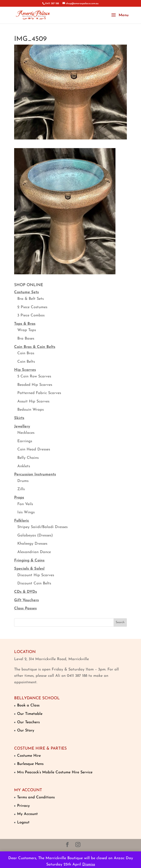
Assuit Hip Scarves (33, 401)
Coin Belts (26, 362)
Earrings (25, 441)
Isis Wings (26, 512)
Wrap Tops (27, 330)
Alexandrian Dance (34, 552)
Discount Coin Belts (34, 583)
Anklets (24, 466)
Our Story (26, 731)
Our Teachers (28, 722)
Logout (23, 822)
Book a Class (28, 705)
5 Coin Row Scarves (34, 376)
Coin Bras (26, 353)
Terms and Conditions (36, 797)
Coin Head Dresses (34, 449)
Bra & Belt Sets (31, 299)
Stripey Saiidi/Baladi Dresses (42, 527)
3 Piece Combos (31, 315)
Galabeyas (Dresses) (35, 536)
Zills (21, 489)
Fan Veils (25, 504)
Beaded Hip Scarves (35, 385)
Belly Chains (28, 458)
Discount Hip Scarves (36, 575)
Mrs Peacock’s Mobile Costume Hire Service (55, 772)
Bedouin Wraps (31, 410)
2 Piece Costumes (32, 307)
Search (120, 622)
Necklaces (26, 433)
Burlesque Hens (30, 764)
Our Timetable (30, 714)
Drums (23, 481)
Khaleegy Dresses (32, 544)
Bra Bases (26, 339)
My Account (27, 814)
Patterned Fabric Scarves (39, 393)
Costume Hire (29, 756)
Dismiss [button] (89, 865)
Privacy (23, 806)
